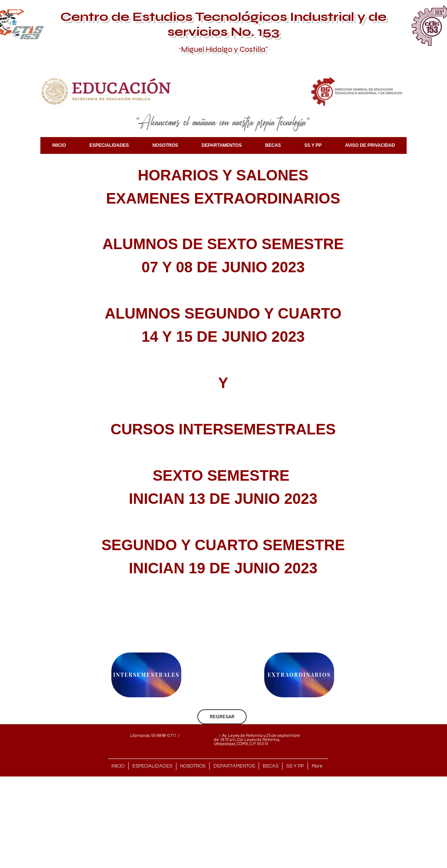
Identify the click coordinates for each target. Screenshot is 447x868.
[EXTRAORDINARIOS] (299, 675)
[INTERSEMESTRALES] (146, 675)
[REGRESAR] (222, 717)
